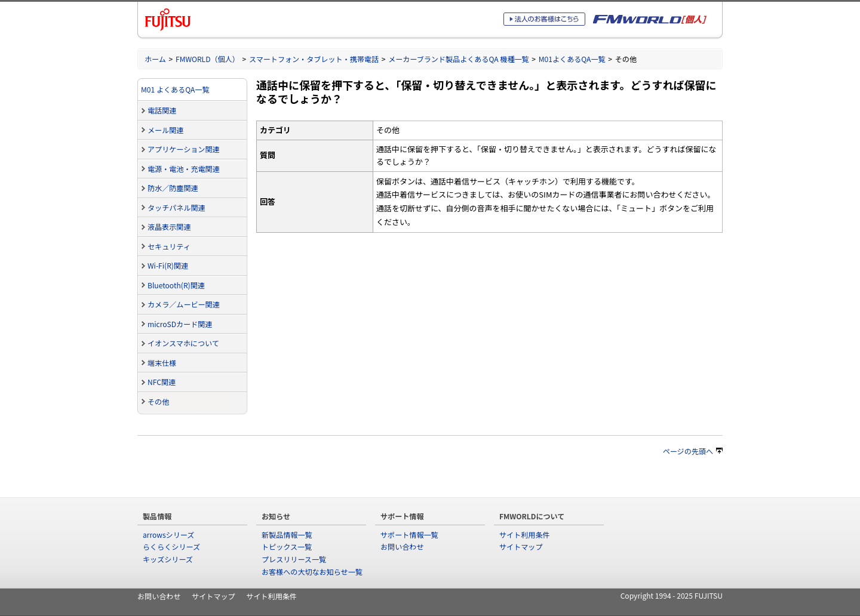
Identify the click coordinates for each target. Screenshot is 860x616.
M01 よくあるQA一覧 (175, 89)
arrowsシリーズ (168, 535)
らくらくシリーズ (171, 546)
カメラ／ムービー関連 (184, 304)
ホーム (155, 59)
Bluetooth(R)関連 (176, 285)
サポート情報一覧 (409, 535)
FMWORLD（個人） (208, 59)
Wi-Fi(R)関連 (168, 265)
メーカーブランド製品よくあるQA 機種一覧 (459, 59)
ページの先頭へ (693, 451)
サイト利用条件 (525, 535)
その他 (158, 401)
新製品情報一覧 (287, 535)
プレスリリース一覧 (294, 559)
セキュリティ (169, 246)
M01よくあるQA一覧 (572, 59)
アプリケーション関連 (184, 149)
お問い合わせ (402, 546)
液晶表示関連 (169, 227)
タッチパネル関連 (176, 207)
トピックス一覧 (287, 546)
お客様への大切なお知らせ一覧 (312, 572)
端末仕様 (162, 363)
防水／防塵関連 (173, 188)
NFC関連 (162, 382)
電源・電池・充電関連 (184, 169)
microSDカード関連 (180, 324)
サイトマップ (521, 546)
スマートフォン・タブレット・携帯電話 (314, 59)
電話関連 (162, 110)
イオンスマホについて (183, 343)
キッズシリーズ (168, 559)
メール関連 (165, 130)
